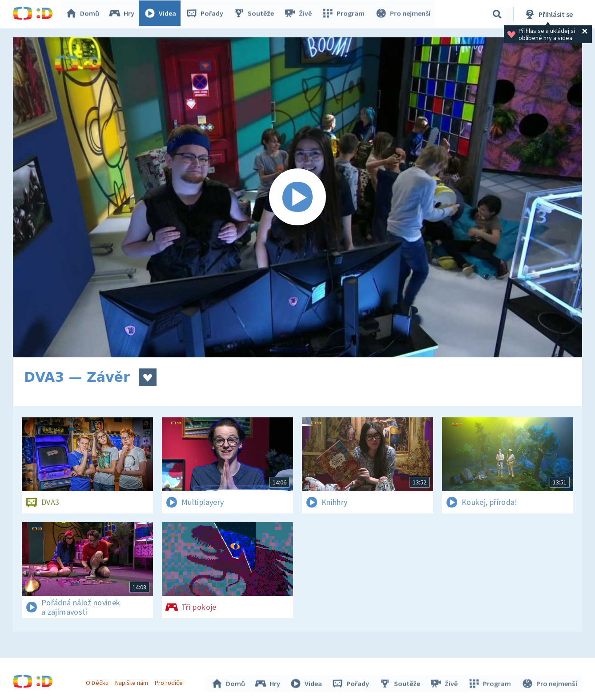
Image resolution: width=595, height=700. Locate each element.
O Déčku (98, 681)
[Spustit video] (297, 197)
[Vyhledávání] (497, 14)
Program (345, 14)
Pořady (207, 14)
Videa (162, 14)
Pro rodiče (170, 681)
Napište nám (133, 681)
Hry (124, 14)
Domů (84, 14)
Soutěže (256, 14)
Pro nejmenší (403, 14)
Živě (300, 14)
